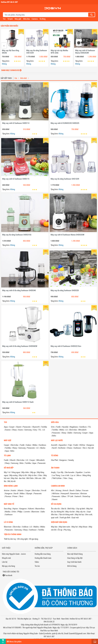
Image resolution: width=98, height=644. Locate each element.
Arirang (58, 490)
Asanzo (8, 430)
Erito (53, 427)
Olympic (29, 493)
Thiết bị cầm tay (10, 539)
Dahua (78, 490)
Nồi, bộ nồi (12, 481)
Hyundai (65, 427)
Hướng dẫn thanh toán (43, 558)
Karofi (54, 448)
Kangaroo (90, 445)
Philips (20, 512)
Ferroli (44, 490)
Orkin (14, 512)
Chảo (40, 475)
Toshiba (44, 427)
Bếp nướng (14, 475)
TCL (40, 430)
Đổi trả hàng (72, 566)
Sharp (14, 430)
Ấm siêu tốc (55, 508)
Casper (12, 427)
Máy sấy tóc (81, 512)
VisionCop (86, 496)
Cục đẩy (60, 472)
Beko (54, 436)
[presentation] (4, 45)
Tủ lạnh (10, 19)
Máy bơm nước (65, 527)
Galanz (29, 445)
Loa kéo (87, 472)
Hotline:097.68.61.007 (9, 2)
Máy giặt (18, 19)
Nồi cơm (38, 478)
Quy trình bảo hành (74, 562)
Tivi (4, 19)
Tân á (85, 448)
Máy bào (54, 527)
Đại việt (91, 448)
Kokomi (31, 508)
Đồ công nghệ (23, 539)
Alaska (43, 448)
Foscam (85, 490)
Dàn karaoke (70, 472)
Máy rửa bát (70, 512)
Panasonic (27, 427)
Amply (53, 472)
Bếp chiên (25, 472)
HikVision (56, 493)
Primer (15, 496)
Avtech (65, 490)
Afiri (53, 490)
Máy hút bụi (79, 514)
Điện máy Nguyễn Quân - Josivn (14, 554)
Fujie (70, 445)
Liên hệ (5, 562)
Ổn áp (60, 530)
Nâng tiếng (87, 475)
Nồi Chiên (30, 478)
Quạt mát (75, 517)
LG (44, 430)
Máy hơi (75, 527)
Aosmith (54, 445)
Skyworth (36, 427)
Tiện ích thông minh (66, 514)
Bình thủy (71, 508)
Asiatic (14, 490)
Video (37, 562)
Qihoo (64, 496)
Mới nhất (24, 78)
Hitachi (13, 460)
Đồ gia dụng (34, 539)
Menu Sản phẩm (15, 642)
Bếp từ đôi (23, 475)
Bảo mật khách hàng (75, 554)
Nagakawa (74, 427)
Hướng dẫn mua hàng (43, 554)
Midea (62, 430)
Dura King (8, 508)
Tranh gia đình (65, 517)
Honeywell (65, 493)
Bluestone (35, 512)
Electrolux (73, 430)
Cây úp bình (81, 508)
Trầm (65, 478)
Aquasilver (63, 445)
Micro (79, 475)
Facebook (9, 575)
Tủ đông (42, 19)
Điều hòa (26, 19)
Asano (21, 430)
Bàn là (64, 508)
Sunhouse (77, 448)
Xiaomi (19, 427)
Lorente (27, 512)
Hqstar (15, 508)
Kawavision (75, 493)
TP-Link (70, 496)
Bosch (72, 490)
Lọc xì (73, 475)
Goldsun (25, 527)
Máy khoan (83, 527)
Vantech (78, 496)
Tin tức (37, 566)
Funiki (58, 427)
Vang (71, 478)
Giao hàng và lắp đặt (75, 558)
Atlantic (21, 490)
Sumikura (83, 427)
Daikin (70, 433)
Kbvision (84, 493)
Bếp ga (33, 472)
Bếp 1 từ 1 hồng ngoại (12, 472)
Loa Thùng (56, 475)
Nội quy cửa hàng (8, 566)
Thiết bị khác (57, 478)
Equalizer (79, 472)
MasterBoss (40, 508)
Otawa (70, 448)
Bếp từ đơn (33, 475)
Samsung (28, 430)
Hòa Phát (54, 460)
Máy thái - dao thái (18, 478)
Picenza (8, 496)
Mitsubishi (82, 430)
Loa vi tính (65, 475)
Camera (35, 19)
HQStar (82, 445)
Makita (36, 527)
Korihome (62, 448)
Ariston (7, 490)
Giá (16, 78)
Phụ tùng (67, 530)
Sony (35, 430)
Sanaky (71, 460)
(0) (3, 642)
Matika (8, 512)
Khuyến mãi (6, 558)
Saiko (43, 512)
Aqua (6, 427)
